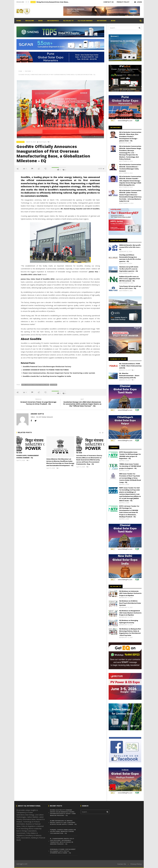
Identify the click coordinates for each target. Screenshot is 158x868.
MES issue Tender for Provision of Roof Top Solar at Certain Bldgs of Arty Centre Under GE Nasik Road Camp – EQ (130, 478)
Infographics (53, 21)
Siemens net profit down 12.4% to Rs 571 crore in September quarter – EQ (129, 269)
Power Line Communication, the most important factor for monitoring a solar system (59, 373)
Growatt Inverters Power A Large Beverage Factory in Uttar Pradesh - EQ (38, 402)
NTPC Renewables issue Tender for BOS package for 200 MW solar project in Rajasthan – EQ (130, 455)
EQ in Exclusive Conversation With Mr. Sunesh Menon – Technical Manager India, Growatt (130, 168)
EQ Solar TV (68, 21)
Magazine (30, 21)
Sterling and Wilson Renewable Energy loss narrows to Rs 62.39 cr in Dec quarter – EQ (130, 258)
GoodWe (54, 385)
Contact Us (109, 2)
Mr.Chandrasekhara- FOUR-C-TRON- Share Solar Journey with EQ (130, 366)
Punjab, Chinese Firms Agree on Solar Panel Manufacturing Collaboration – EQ (63, 831)
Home (19, 21)
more (101, 169)
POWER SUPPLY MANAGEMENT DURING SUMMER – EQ (28, 457)
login (139, 2)
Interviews (102, 21)
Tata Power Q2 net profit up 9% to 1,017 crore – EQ (130, 287)
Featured (21, 142)
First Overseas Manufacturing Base (35, 385)
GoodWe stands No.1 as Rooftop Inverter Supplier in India (47, 376)
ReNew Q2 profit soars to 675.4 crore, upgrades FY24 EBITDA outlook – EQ (129, 279)
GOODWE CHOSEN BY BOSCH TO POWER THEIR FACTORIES (46, 370)
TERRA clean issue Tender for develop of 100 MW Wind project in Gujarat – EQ (130, 466)
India (33, 2)
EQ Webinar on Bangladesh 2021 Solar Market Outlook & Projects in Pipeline (130, 613)
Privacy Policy (123, 2)
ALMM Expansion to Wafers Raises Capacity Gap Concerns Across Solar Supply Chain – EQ (63, 822)
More (113, 21)
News (41, 21)
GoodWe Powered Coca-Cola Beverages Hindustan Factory (47, 366)
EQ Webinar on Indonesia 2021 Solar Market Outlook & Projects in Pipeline (130, 593)
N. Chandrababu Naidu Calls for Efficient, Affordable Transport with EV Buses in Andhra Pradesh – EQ (62, 841)
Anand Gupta (42, 142)
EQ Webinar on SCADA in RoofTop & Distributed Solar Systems (130, 603)
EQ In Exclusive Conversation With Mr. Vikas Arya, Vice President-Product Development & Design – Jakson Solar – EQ (130, 136)
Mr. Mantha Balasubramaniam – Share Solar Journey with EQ (129, 375)
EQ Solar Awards (85, 21)
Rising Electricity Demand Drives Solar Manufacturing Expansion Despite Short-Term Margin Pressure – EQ (53, 2)
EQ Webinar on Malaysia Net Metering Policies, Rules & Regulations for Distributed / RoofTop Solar (130, 632)
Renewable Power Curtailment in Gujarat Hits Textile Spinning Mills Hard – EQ (63, 851)
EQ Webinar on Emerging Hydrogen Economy (129, 621)
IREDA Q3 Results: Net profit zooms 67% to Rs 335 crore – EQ (130, 247)
